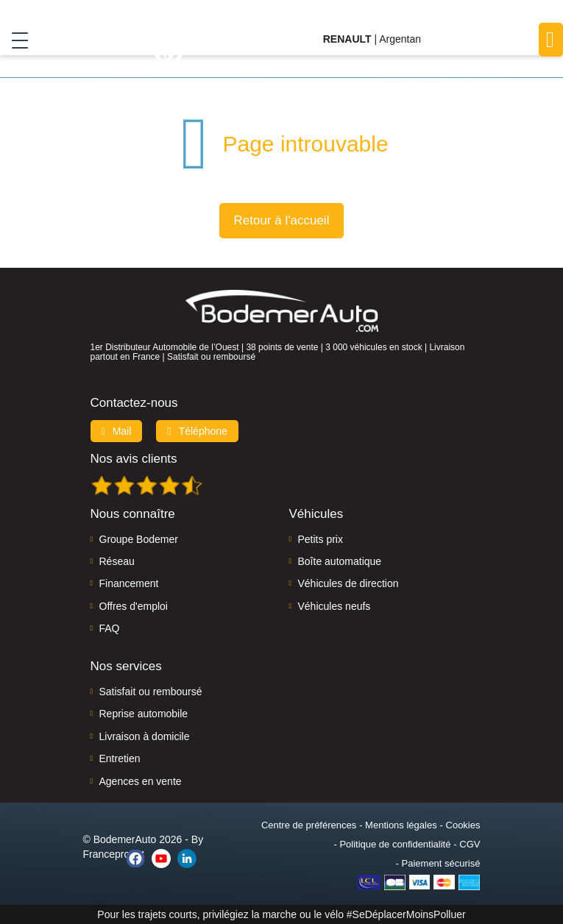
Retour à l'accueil (282, 220)
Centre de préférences (309, 825)
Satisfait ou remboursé (151, 692)
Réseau (117, 561)
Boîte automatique (340, 561)
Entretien (120, 758)
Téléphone (197, 431)
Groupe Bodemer (139, 539)
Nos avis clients (134, 459)
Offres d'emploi (134, 606)
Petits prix (321, 539)
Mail (117, 431)
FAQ (110, 628)
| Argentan (372, 39)
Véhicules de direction (348, 583)
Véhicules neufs (334, 606)
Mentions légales (401, 825)
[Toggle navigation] (14, 40)
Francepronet (114, 854)
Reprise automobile (144, 714)
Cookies (463, 825)
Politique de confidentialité (395, 844)
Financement (129, 583)
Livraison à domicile (145, 736)
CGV (470, 844)
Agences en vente (141, 781)
